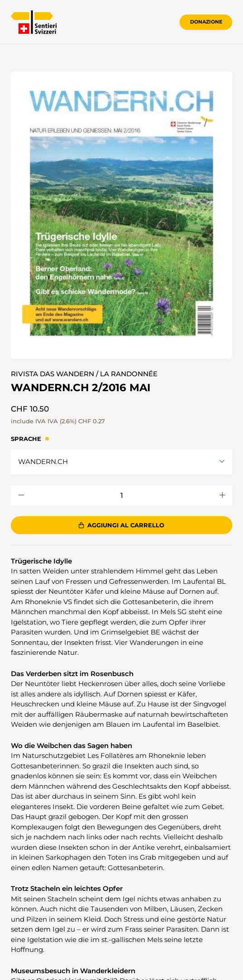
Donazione (206, 22)
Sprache (26, 439)
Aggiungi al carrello (121, 525)
